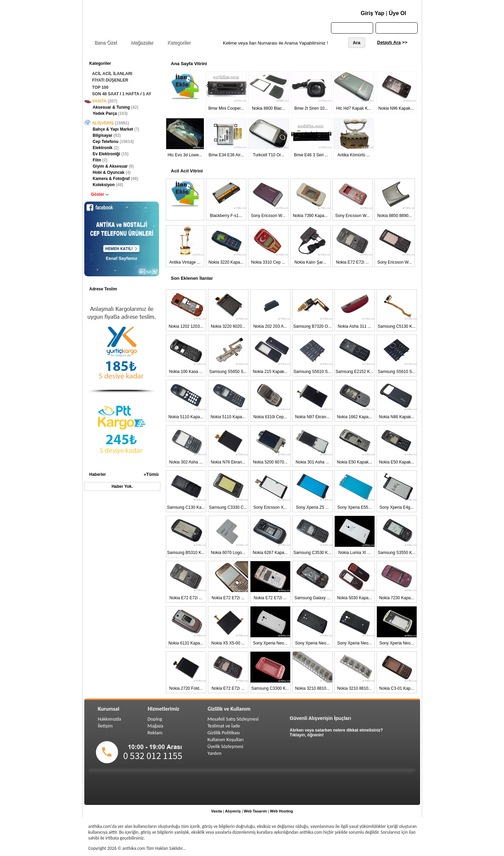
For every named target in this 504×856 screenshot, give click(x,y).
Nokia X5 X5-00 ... (228, 643)
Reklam (155, 733)
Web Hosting (281, 811)
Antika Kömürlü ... (354, 155)
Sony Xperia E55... (354, 507)
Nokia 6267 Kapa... (270, 553)
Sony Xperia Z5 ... (312, 507)
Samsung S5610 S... (312, 372)
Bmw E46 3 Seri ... (311, 155)
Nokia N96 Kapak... (396, 108)
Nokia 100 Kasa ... (186, 372)
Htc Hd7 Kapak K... (354, 108)
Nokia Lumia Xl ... (354, 553)
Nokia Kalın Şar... (310, 262)
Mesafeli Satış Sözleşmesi (233, 719)
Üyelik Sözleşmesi (225, 746)
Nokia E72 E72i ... (352, 262)
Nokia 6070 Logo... (228, 553)
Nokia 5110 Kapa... (186, 417)
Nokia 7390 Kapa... (310, 216)
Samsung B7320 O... (312, 326)
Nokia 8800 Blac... (268, 108)
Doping (155, 719)
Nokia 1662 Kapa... (354, 417)
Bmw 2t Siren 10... (311, 108)
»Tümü (151, 474)
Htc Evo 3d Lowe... (185, 155)
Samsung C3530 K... (312, 553)
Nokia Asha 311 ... (354, 326)
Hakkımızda (110, 719)
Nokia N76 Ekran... (228, 462)
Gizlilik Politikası (224, 733)
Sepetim (397, 28)
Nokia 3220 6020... (228, 326)
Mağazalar (142, 43)
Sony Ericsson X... (270, 507)
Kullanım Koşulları (226, 739)
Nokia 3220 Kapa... (226, 262)
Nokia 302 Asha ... (186, 462)
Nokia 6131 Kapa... (186, 643)
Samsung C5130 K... (397, 326)
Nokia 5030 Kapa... (354, 598)
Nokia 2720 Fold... (186, 688)
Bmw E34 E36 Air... (226, 155)
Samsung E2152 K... (354, 372)
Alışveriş (233, 811)
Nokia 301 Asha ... (312, 462)
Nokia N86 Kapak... (397, 417)
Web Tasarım (255, 811)
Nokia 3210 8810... (312, 688)
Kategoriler (179, 43)
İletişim (105, 726)
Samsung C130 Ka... (186, 507)
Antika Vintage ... (185, 262)
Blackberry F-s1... (226, 216)
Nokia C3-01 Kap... (397, 688)
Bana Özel (106, 43)
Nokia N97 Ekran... (312, 417)
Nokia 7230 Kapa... (396, 598)
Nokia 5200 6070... (270, 462)
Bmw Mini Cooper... (226, 108)
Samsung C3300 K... (270, 688)
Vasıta (217, 811)
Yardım (215, 753)
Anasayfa (352, 28)
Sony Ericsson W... (268, 216)
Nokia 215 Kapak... (270, 372)
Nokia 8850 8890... (395, 216)
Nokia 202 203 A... (270, 326)
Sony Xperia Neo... (270, 643)
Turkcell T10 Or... (268, 155)
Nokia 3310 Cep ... (268, 262)
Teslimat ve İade (224, 726)
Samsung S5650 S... (228, 372)
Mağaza (156, 726)
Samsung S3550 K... (396, 553)
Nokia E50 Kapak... (354, 462)
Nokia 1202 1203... (186, 326)
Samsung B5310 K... (186, 553)
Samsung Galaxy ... (312, 598)
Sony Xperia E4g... (396, 507)
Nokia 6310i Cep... (270, 417)
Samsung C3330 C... (228, 507)
